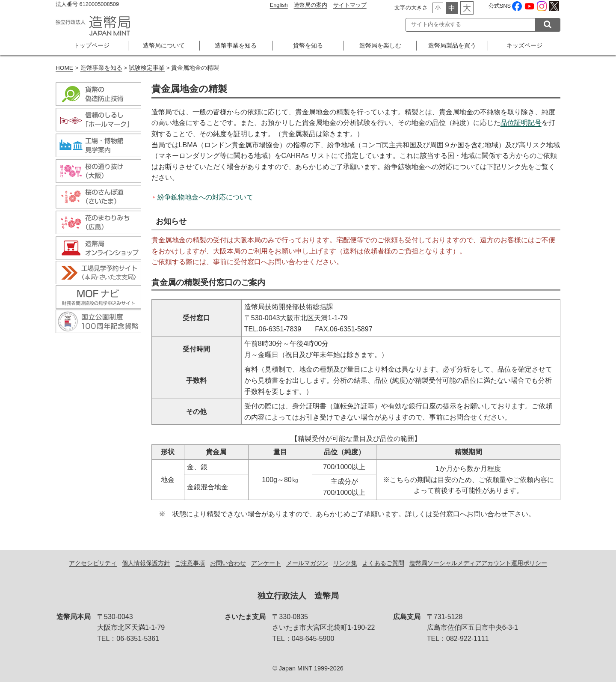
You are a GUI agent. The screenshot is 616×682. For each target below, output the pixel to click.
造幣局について (164, 45)
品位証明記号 (521, 123)
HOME (64, 68)
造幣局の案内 (311, 5)
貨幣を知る (308, 45)
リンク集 (345, 563)
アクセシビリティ (93, 563)
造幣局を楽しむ (380, 45)
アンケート (266, 563)
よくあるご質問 (383, 563)
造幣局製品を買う (452, 45)
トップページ (92, 45)
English (279, 5)
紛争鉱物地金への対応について (205, 197)
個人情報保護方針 (146, 563)
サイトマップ (350, 5)
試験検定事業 (147, 68)
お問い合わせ (228, 563)
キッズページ (524, 45)
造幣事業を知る (236, 45)
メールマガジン (307, 563)
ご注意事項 (190, 563)
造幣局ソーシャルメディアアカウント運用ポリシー (478, 563)
